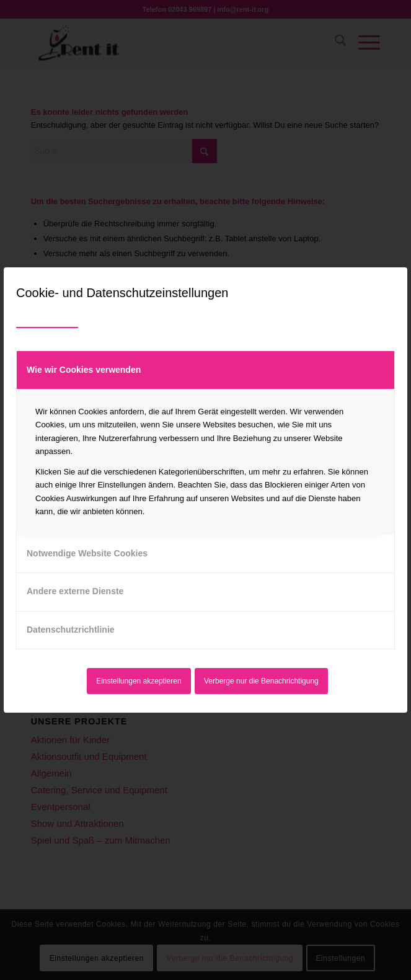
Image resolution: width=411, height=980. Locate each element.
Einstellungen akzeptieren (139, 681)
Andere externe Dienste (75, 591)
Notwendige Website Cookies (87, 553)
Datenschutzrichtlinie (71, 630)
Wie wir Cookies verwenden (84, 370)
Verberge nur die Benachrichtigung (261, 681)
